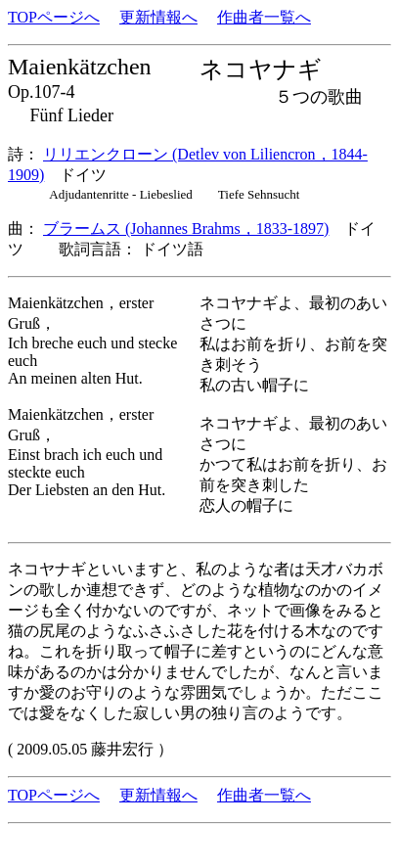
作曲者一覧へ (264, 17)
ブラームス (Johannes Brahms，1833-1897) (186, 228)
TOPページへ (54, 17)
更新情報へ (158, 17)
